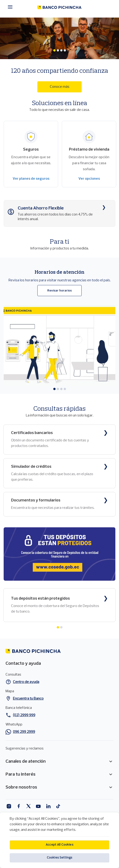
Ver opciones (89, 179)
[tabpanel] (59, 55)
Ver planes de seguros (31, 179)
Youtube (38, 806)
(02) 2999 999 (24, 715)
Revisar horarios (59, 291)
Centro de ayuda (26, 682)
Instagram (9, 806)
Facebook (19, 806)
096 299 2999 (24, 732)
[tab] (54, 50)
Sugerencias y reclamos (25, 749)
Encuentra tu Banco (28, 699)
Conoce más (60, 87)
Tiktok (58, 806)
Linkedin (48, 806)
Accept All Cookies (59, 849)
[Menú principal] (12, 7)
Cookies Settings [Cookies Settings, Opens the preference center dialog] (59, 862)
